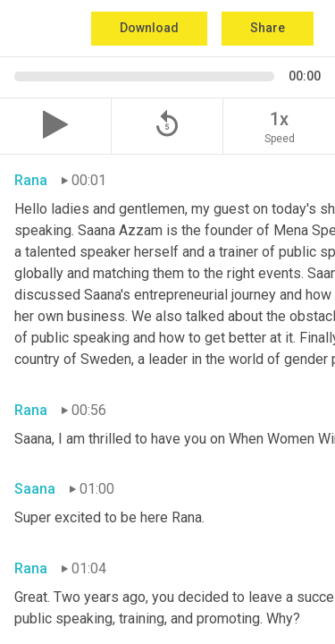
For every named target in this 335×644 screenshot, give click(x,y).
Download (149, 28)
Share (268, 28)
